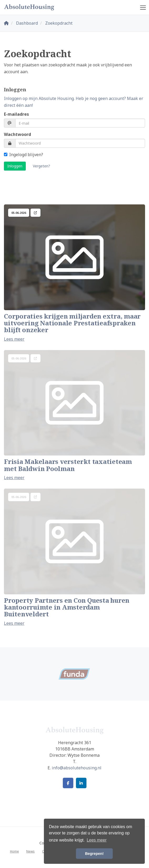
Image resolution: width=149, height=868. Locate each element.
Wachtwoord (17, 134)
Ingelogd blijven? (24, 155)
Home (14, 851)
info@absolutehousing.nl (77, 768)
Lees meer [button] (97, 840)
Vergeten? (42, 166)
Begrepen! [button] (94, 854)
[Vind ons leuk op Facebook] (68, 783)
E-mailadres (16, 114)
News (30, 851)
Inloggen (15, 166)
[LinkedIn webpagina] (81, 783)
